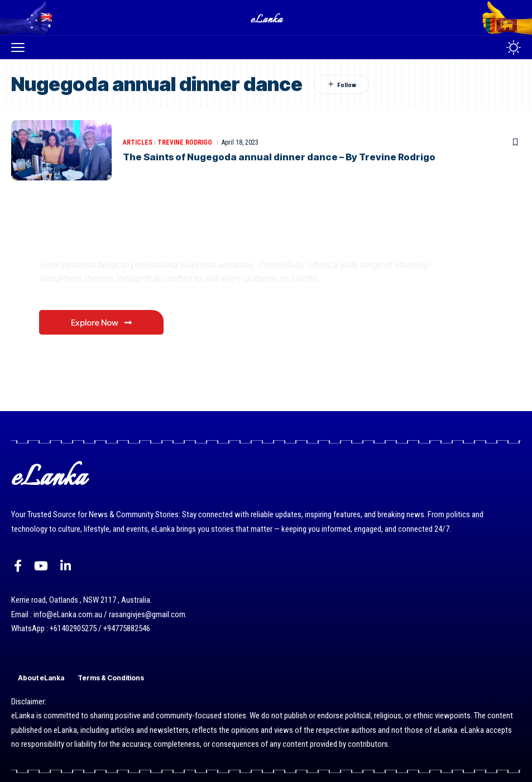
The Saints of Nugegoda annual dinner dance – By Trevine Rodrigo (281, 157)
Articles (138, 142)
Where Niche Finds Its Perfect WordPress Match (195, 239)
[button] (21, 47)
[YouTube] (41, 566)
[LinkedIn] (66, 566)
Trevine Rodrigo (185, 142)
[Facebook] (18, 566)
